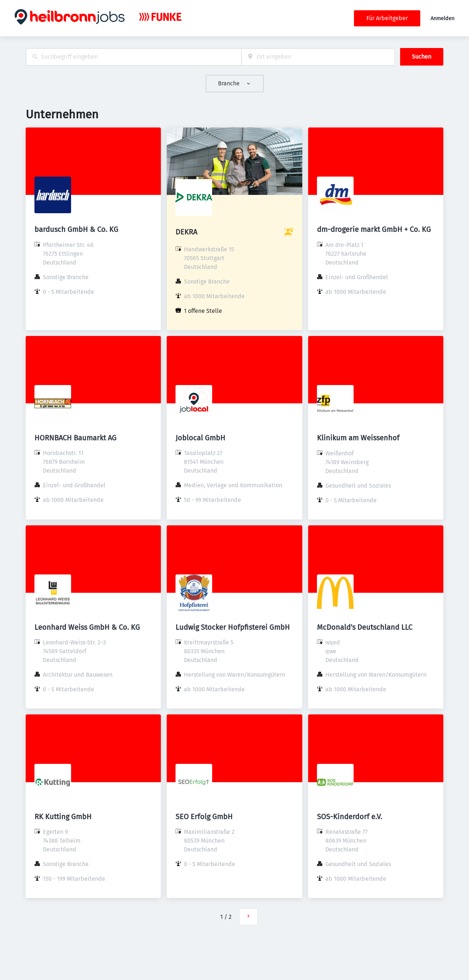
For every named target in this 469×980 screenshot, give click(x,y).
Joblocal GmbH (200, 438)
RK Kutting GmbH (63, 817)
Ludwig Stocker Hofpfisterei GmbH (233, 627)
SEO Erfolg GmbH (204, 817)
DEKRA (186, 232)
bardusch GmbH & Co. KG (76, 229)
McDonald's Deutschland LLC (365, 627)
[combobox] (134, 57)
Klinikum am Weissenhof (358, 438)
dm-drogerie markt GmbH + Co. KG (374, 229)
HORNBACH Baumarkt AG (75, 438)
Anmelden (442, 19)
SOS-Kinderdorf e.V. (350, 817)
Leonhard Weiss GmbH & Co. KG (87, 627)
